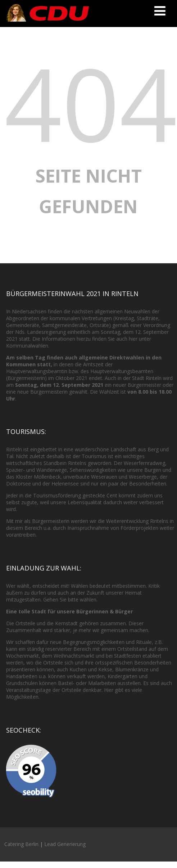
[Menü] (160, 11)
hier (133, 339)
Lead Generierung (65, 844)
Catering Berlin (21, 844)
